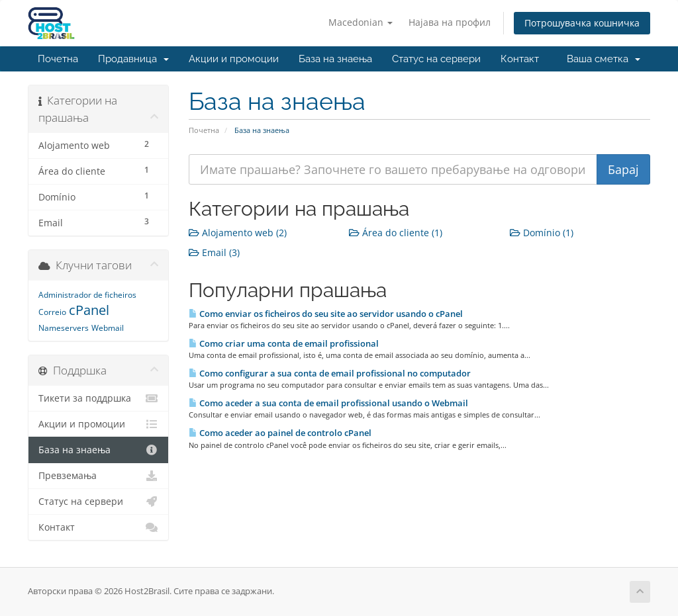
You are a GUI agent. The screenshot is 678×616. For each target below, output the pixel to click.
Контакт (520, 59)
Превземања (98, 476)
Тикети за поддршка (98, 398)
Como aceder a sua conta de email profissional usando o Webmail (328, 403)
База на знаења (335, 59)
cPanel (89, 310)
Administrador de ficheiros (87, 295)
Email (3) (214, 252)
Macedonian (361, 22)
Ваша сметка (604, 59)
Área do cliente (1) (396, 233)
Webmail (108, 328)
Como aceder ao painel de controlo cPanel (280, 433)
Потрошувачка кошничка (582, 23)
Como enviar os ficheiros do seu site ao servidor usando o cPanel (326, 314)
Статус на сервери (436, 59)
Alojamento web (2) (238, 233)
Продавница (133, 59)
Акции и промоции (234, 59)
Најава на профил (450, 22)
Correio (52, 312)
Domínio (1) (542, 233)
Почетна (58, 59)
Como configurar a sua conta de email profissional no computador (330, 373)
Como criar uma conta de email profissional (284, 343)
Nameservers (64, 328)
